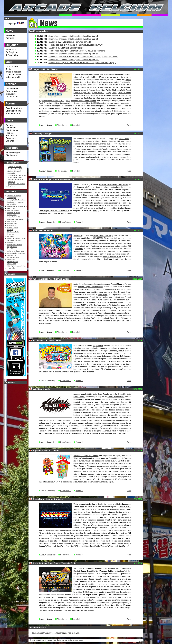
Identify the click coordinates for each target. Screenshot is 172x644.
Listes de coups (13, 74)
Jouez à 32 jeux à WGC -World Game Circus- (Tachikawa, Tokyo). (83, 57)
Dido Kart (85, 87)
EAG (58, 310)
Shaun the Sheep (46, 318)
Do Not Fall (12, 182)
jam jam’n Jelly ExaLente (16, 180)
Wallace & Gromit (74, 318)
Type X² (93, 509)
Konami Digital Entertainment (90, 287)
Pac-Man (78, 321)
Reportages (11, 91)
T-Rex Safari (11, 268)
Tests (8, 69)
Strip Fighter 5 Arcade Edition (17, 266)
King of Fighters (61, 610)
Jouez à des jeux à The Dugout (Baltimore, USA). (76, 45)
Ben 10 (61, 321)
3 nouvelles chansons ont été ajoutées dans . (74, 36)
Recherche (11, 50)
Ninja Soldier (11, 243)
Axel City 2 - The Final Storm (16, 200)
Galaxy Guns (11, 225)
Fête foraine (12, 136)
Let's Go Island (124, 93)
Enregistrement (13, 111)
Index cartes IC (13, 77)
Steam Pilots (11, 260)
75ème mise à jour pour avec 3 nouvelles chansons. (77, 51)
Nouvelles (11, 35)
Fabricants (11, 128)
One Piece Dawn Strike (16, 169)
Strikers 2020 (12, 264)
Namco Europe (94, 289)
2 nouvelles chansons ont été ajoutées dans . (74, 60)
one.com (80, 640)
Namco (76, 300)
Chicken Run (89, 318)
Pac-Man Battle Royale (115, 85)
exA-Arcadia (12, 55)
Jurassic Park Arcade (15, 167)
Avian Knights (12, 198)
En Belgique (12, 52)
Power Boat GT (104, 87)
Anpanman (108, 466)
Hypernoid (11, 234)
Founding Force (12, 223)
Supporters (11, 138)
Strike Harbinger (13, 262)
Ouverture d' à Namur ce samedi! (70, 42)
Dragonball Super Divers (15, 219)
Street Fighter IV (102, 589)
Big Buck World (118, 90)
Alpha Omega (74, 103)
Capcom (113, 579)
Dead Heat (92, 82)
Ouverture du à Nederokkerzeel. (67, 48)
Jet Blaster (11, 236)
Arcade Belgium (13, 152)
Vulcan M (85, 90)
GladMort (10, 230)
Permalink (76, 125)
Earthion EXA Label (14, 171)
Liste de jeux (12, 66)
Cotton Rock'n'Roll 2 (14, 217)
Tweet (129, 125)
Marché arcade (13, 113)
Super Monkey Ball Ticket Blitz (52, 101)
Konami (77, 141)
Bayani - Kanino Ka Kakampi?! (17, 206)
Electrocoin (103, 295)
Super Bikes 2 (98, 93)
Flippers (10, 133)
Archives (10, 38)
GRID (114, 93)
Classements (12, 89)
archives (75, 633)
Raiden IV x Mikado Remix (16, 251)
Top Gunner (125, 87)
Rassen (77, 90)
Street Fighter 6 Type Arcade (17, 175)
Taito (68, 101)
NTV (59, 482)
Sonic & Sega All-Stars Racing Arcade (108, 95)
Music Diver (12, 173)
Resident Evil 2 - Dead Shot (16, 253)
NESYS (56, 530)
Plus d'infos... (62, 125)
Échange (10, 141)
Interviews (11, 94)
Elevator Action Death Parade (83, 101)
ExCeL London (120, 111)
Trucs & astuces (14, 72)
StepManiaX (12, 186)
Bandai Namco (82, 313)
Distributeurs (12, 97)
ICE (120, 144)
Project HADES (12, 247)
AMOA (97, 103)
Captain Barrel (12, 215)
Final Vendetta (12, 221)
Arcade (9, 125)
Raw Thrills (106, 90)
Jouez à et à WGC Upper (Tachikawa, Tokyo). (82, 63)
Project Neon (11, 249)
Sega (109, 93)
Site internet (12, 155)
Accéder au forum (14, 108)
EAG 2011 (79, 74)
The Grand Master (13, 232)
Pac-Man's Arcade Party (93, 85)
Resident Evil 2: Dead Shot (17, 184)
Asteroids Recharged (14, 196)
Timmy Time (115, 318)
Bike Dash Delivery (13, 211)
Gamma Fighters (13, 228)
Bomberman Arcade (14, 213)
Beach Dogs (11, 208)
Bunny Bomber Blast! (15, 177)
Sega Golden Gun (81, 95)
